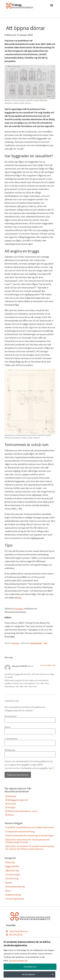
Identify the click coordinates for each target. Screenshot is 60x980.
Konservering (12, 878)
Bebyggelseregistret (18, 800)
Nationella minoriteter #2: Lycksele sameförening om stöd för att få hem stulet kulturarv (30, 847)
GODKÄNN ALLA (30, 967)
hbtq (46, 643)
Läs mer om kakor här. (19, 960)
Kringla (12, 807)
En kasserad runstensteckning (20, 831)
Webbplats (10, 750)
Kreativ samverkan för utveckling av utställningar (30, 835)
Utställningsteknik (15, 899)
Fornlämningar (13, 874)
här (20, 598)
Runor (11, 815)
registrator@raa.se (19, 931)
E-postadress (11, 739)
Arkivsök (12, 796)
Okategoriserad (36, 643)
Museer (9, 883)
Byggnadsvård (12, 866)
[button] (52, 6)
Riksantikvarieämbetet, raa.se (23, 811)
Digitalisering (12, 870)
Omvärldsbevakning (15, 887)
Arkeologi (10, 862)
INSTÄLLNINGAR (28, 974)
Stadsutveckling (13, 895)
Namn (8, 727)
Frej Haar (18, 609)
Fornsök (12, 804)
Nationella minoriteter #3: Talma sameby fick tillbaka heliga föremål (28, 841)
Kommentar (11, 716)
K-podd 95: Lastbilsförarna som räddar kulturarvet (30, 827)
